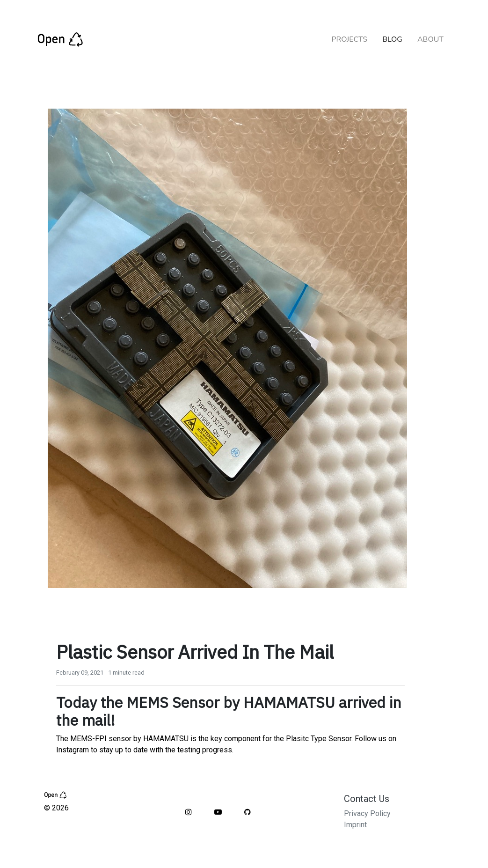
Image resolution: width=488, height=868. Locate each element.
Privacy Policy (367, 813)
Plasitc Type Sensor (319, 739)
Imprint (355, 825)
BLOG (392, 39)
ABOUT (430, 39)
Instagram (73, 750)
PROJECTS (349, 39)
